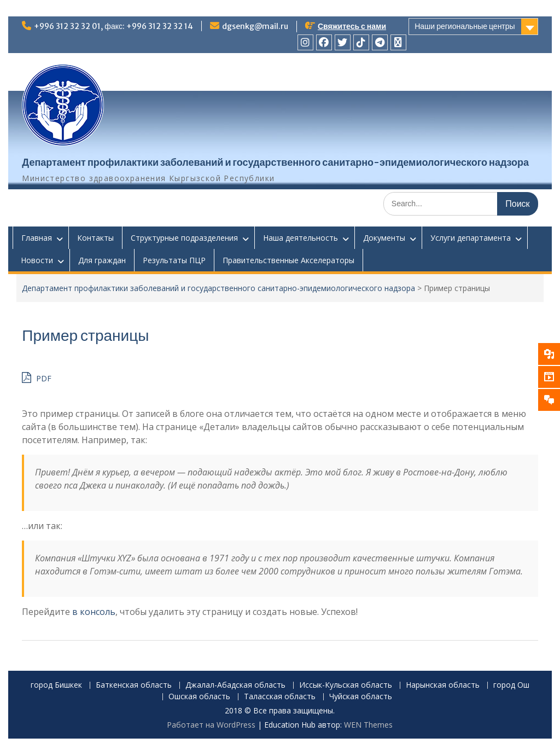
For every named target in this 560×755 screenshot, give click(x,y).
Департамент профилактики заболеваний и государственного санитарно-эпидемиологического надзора (275, 162)
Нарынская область (443, 685)
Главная (37, 238)
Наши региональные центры (465, 26)
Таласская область (280, 697)
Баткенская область (134, 685)
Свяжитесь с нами (352, 26)
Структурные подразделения (184, 238)
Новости (37, 260)
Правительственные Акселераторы (288, 260)
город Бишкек (56, 685)
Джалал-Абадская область (235, 685)
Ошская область (199, 697)
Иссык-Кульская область (346, 685)
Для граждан (102, 260)
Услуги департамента (471, 238)
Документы (384, 238)
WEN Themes (368, 725)
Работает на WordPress (211, 725)
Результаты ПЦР (174, 260)
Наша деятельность (301, 238)
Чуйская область (361, 697)
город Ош (511, 685)
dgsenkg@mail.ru (255, 26)
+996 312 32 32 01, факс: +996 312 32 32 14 (113, 26)
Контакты (95, 238)
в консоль (94, 612)
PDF (37, 377)
